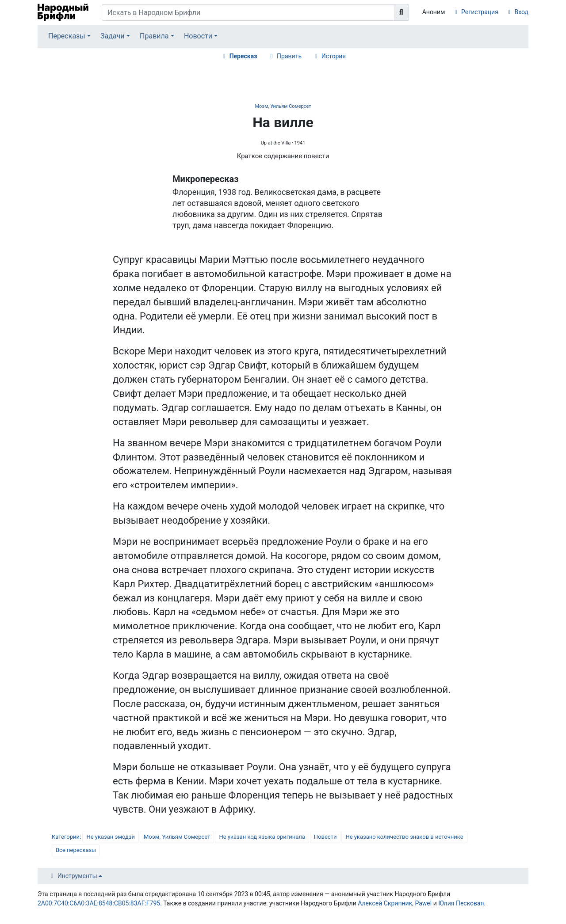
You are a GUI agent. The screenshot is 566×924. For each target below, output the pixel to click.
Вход (522, 12)
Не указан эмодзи (111, 837)
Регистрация (480, 12)
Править (289, 56)
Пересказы (67, 36)
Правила (154, 36)
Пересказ (243, 56)
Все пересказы (76, 850)
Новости (198, 36)
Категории (66, 837)
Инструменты (77, 876)
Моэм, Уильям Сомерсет (283, 106)
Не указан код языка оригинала (262, 837)
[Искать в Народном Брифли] (248, 12)
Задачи (113, 36)
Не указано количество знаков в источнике (404, 837)
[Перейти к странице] (402, 12)
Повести (325, 837)
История (334, 56)
